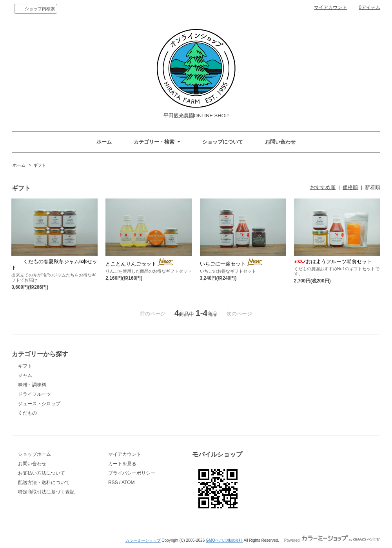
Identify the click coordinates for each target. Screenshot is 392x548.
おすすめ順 (323, 187)
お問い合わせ (280, 142)
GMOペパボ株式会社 (224, 540)
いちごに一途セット (232, 264)
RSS (113, 482)
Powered (332, 540)
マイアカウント (330, 7)
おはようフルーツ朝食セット (333, 261)
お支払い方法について (42, 473)
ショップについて (223, 142)
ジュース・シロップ (39, 404)
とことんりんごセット (140, 264)
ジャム (25, 375)
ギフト (40, 165)
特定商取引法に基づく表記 (46, 492)
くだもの (27, 413)
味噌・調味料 (32, 385)
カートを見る (122, 464)
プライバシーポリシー (132, 473)
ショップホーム (34, 454)
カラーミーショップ (143, 540)
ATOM (128, 482)
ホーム (104, 142)
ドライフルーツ (34, 394)
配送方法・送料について (44, 482)
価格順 (350, 187)
